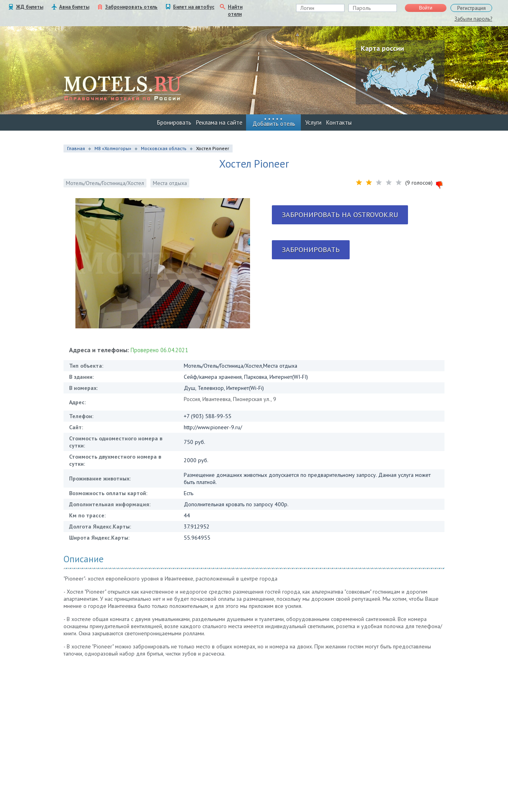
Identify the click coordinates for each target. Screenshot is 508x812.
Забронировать (311, 250)
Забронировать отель (131, 7)
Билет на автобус (194, 7)
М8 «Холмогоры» (113, 148)
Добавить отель (274, 124)
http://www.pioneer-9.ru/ (213, 427)
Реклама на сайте (219, 122)
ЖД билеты (30, 7)
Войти (426, 8)
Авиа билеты (74, 7)
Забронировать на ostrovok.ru (340, 215)
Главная (76, 148)
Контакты (339, 122)
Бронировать (174, 122)
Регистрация (471, 8)
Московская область (164, 148)
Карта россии (382, 48)
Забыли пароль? (473, 19)
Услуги (313, 122)
